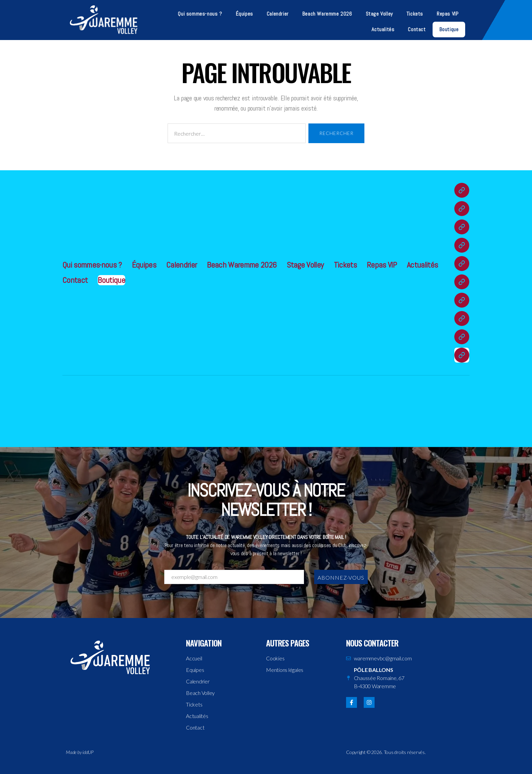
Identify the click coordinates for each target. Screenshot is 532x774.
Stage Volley (379, 14)
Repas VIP (448, 14)
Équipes (244, 14)
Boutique (449, 29)
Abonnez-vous (341, 577)
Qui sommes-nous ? (200, 14)
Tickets (415, 14)
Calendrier (278, 14)
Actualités (383, 29)
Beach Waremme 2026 (327, 14)
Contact (417, 29)
